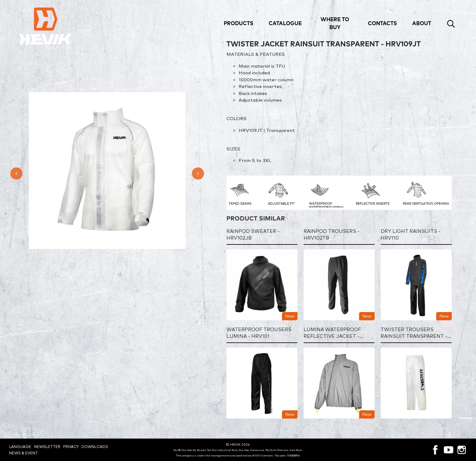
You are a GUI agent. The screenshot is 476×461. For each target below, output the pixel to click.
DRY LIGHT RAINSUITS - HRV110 (411, 235)
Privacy (71, 447)
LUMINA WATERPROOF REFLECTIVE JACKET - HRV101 (332, 333)
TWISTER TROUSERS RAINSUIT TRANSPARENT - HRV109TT (414, 333)
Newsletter (47, 447)
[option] (107, 171)
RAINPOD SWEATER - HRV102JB (253, 235)
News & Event (24, 453)
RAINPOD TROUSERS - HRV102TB (331, 235)
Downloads (95, 447)
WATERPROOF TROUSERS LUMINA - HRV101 (259, 333)
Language (20, 447)
